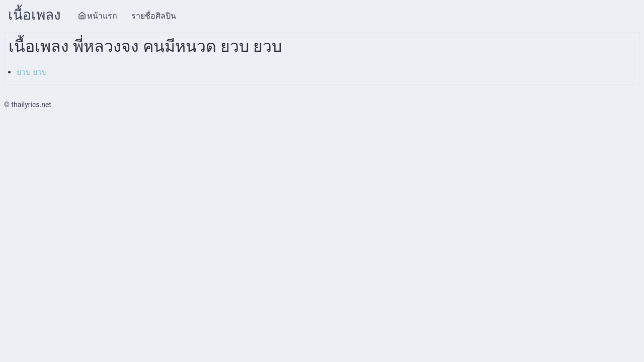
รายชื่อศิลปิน (154, 16)
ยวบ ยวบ (32, 72)
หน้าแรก (98, 16)
